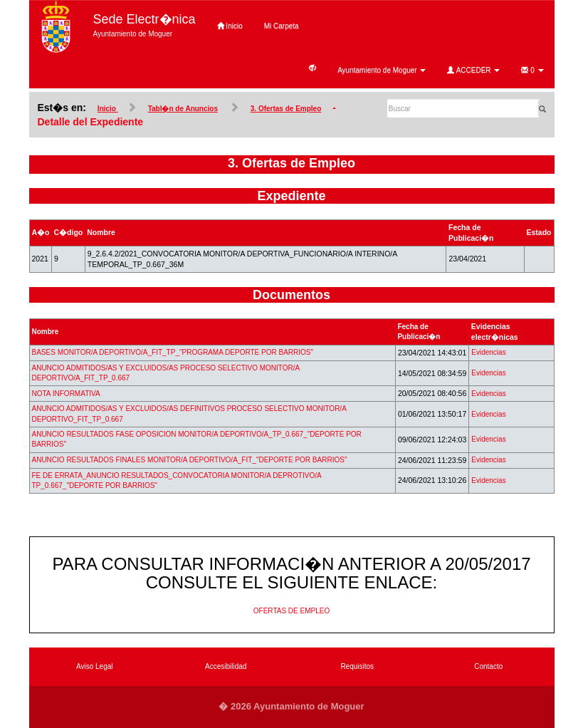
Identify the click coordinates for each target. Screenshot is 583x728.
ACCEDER (473, 70)
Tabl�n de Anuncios (183, 109)
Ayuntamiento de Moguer (382, 70)
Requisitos (357, 666)
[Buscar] (463, 108)
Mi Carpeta (282, 26)
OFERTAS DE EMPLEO (291, 611)
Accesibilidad (226, 666)
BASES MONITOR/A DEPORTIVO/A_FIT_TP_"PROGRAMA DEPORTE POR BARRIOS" (173, 352)
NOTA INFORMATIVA (66, 394)
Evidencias (488, 352)
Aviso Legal (95, 666)
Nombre (46, 332)
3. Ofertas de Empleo (286, 109)
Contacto (488, 666)
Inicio (230, 26)
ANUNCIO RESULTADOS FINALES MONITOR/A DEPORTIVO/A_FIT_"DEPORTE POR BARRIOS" (190, 460)
